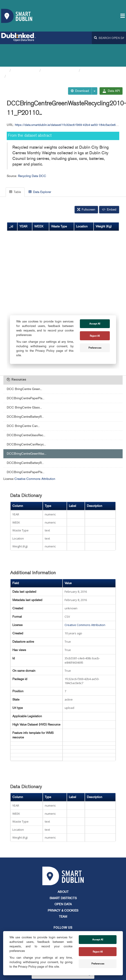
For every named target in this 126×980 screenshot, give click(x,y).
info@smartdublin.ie (29, 928)
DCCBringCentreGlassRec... (26, 413)
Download (80, 68)
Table (15, 169)
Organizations (25, 48)
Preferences (98, 964)
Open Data (63, 882)
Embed (109, 187)
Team (63, 894)
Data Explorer (40, 169)
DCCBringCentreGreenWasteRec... (39, 54)
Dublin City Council (60, 48)
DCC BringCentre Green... (24, 366)
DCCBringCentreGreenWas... (27, 431)
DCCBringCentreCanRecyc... (26, 422)
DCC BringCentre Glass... (24, 385)
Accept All (98, 939)
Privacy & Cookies (63, 888)
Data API (111, 68)
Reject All (98, 952)
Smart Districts (63, 876)
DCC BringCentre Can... (23, 403)
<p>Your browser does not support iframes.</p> (63, 273)
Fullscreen (86, 187)
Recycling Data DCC (100, 48)
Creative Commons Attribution (35, 456)
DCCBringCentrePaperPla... (26, 376)
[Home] (5, 48)
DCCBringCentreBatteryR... (25, 394)
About (63, 869)
